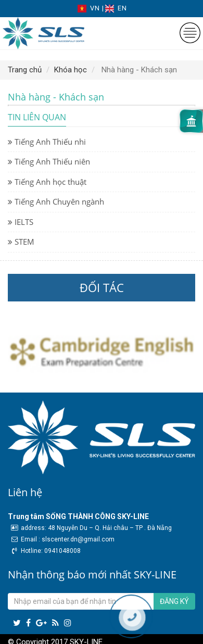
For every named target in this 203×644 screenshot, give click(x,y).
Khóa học (71, 70)
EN (116, 8)
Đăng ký (174, 601)
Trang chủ (25, 70)
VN (90, 8)
